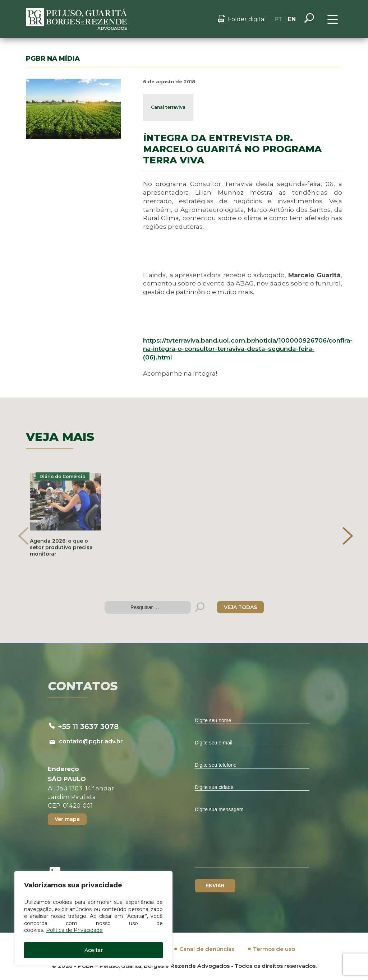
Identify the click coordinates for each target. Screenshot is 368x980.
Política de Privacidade (74, 930)
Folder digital (247, 19)
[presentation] (23, 536)
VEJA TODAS (240, 607)
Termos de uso (274, 949)
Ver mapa (67, 819)
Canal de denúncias (207, 949)
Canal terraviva (168, 107)
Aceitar (94, 950)
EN (292, 19)
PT (279, 19)
